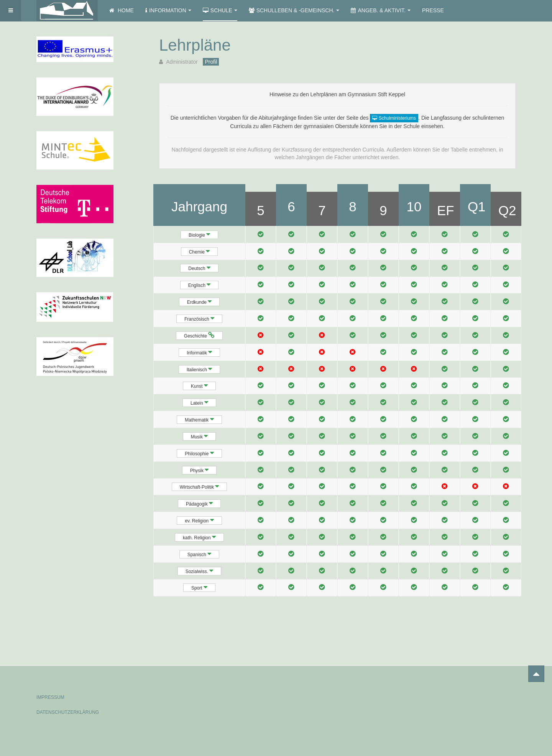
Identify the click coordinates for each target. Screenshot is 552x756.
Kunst (199, 385)
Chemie (200, 251)
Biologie (199, 234)
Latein (199, 402)
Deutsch (199, 268)
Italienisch (200, 369)
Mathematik (199, 419)
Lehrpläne (195, 45)
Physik (200, 470)
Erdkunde (200, 301)
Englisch (200, 285)
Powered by (481, 691)
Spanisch (200, 554)
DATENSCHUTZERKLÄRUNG (68, 712)
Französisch (199, 318)
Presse (433, 10)
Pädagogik (199, 503)
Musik (200, 436)
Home (122, 10)
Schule (220, 10)
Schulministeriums (394, 118)
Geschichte (199, 335)
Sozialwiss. (200, 571)
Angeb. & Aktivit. (380, 10)
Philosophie (199, 453)
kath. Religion (199, 537)
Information (168, 10)
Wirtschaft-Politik (200, 486)
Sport (199, 587)
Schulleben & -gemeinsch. (294, 10)
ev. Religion (199, 520)
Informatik (199, 352)
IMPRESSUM (50, 697)
